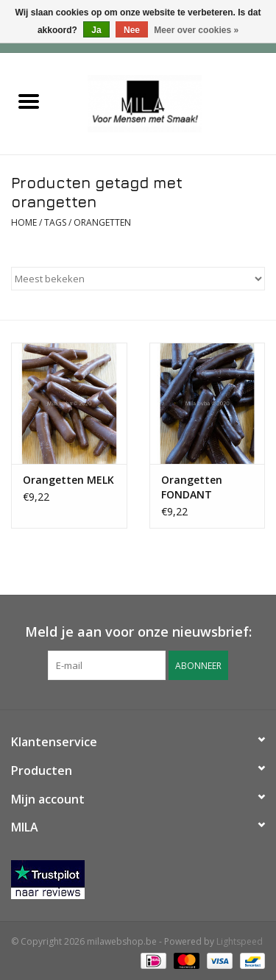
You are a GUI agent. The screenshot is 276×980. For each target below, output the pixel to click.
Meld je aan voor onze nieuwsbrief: (138, 632)
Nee (132, 30)
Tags (55, 222)
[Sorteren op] (138, 279)
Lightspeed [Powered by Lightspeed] (240, 941)
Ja (96, 30)
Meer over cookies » (196, 30)
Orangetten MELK (68, 480)
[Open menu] (29, 101)
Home (24, 222)
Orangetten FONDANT (192, 487)
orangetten (102, 222)
